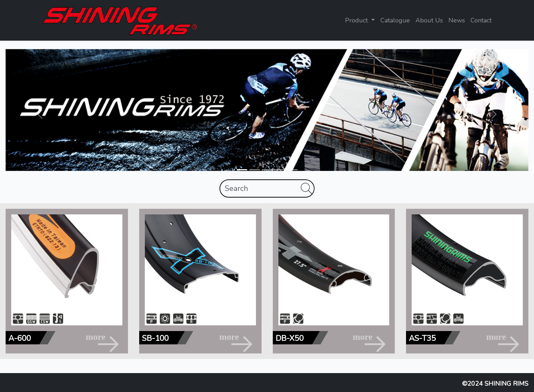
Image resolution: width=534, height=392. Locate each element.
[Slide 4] (280, 170)
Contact (481, 20)
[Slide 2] (255, 170)
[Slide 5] (292, 170)
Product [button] (357, 20)
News (457, 20)
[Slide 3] (267, 170)
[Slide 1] (242, 170)
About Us (429, 20)
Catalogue (395, 20)
